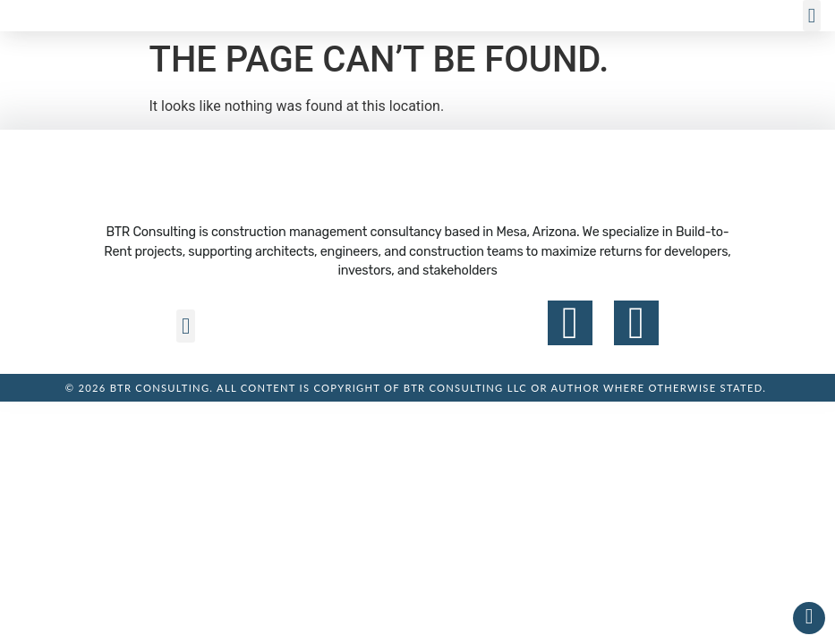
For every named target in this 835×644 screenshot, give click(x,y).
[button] (812, 16)
